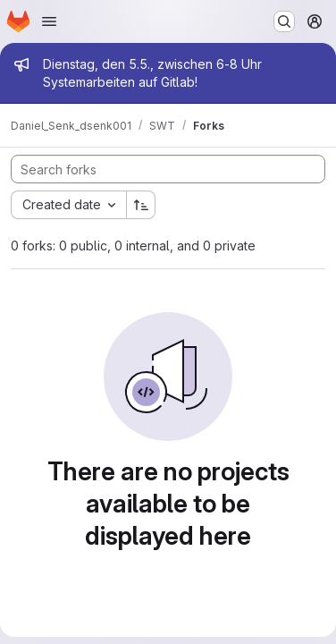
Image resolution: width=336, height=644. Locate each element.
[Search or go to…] (284, 21)
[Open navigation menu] (49, 21)
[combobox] (68, 205)
